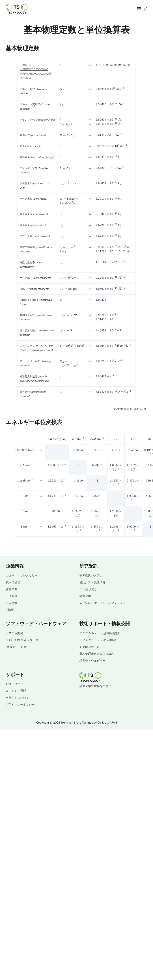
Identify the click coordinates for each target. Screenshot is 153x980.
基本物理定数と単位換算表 (97, 654)
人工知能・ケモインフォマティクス (103, 603)
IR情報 (10, 610)
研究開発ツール (90, 647)
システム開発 (14, 633)
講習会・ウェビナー (92, 661)
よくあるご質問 (16, 691)
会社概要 (12, 589)
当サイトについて (17, 698)
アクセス (12, 596)
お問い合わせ (14, 684)
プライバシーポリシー (20, 704)
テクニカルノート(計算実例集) (99, 633)
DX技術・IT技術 (16, 647)
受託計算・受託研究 (92, 582)
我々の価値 (13, 582)
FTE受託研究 (88, 589)
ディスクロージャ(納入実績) (98, 640)
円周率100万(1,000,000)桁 (34, 69)
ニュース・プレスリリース (23, 575)
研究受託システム (91, 575)
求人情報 (12, 603)
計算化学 (85, 596)
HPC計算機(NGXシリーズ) (22, 640)
